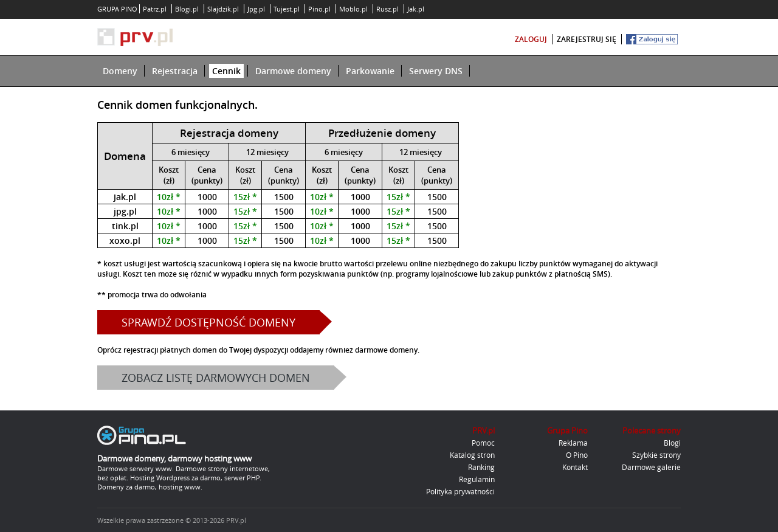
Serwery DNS (436, 71)
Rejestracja (175, 71)
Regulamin (477, 479)
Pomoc (483, 443)
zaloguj (531, 39)
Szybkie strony (656, 455)
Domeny (120, 71)
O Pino (577, 455)
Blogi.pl (187, 9)
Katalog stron (472, 455)
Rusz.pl (387, 9)
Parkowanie (370, 71)
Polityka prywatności (460, 491)
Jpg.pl (256, 9)
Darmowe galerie (651, 467)
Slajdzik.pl (223, 9)
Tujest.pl (287, 9)
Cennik (226, 71)
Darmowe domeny (293, 71)
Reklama (573, 443)
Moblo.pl (353, 9)
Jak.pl (416, 9)
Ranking (481, 467)
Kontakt (575, 467)
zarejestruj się (587, 39)
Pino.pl (319, 9)
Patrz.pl (155, 9)
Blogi (672, 443)
